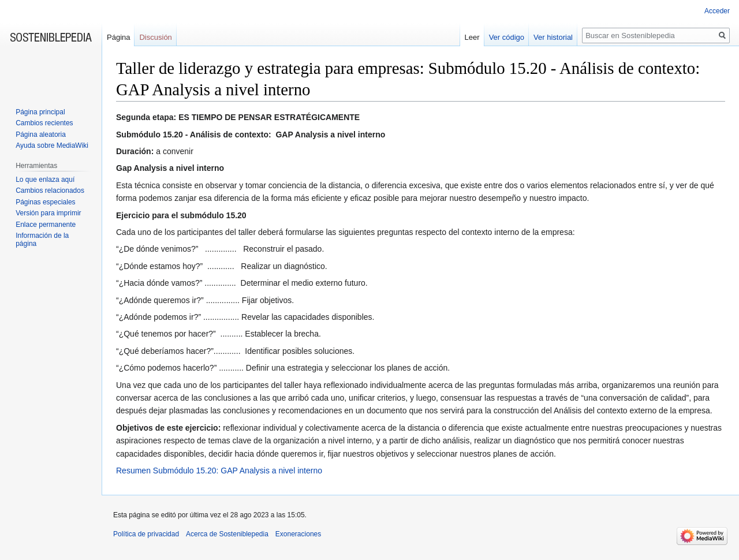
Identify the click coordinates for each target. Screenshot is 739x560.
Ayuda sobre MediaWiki (52, 145)
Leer (472, 37)
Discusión (155, 37)
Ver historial (553, 37)
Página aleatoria (41, 135)
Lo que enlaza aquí (45, 180)
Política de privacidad (146, 534)
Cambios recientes (44, 123)
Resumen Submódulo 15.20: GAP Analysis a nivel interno (219, 471)
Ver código (507, 37)
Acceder (717, 11)
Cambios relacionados (50, 191)
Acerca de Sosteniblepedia (227, 534)
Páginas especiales (45, 202)
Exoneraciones (298, 534)
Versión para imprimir (48, 213)
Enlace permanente (46, 225)
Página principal (40, 112)
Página (118, 37)
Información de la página (42, 240)
